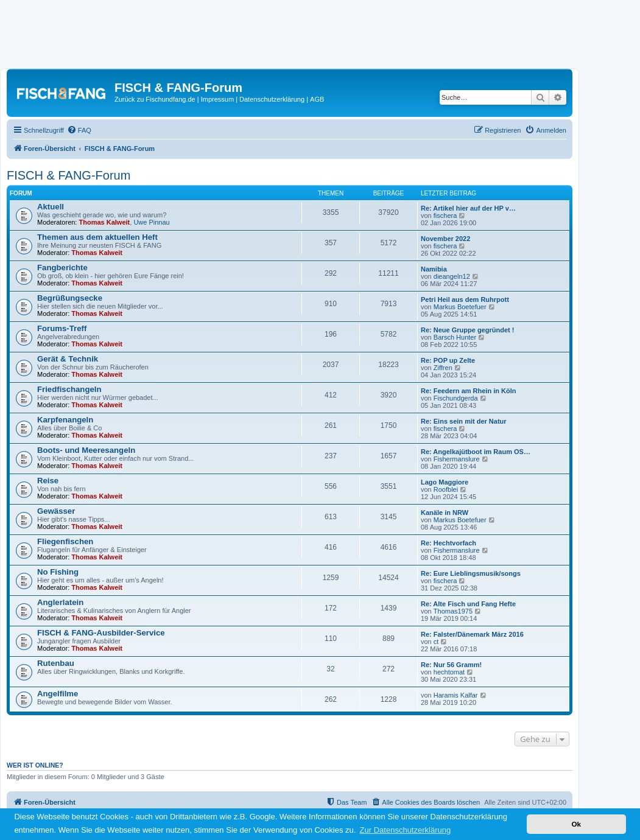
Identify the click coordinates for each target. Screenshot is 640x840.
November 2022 (445, 239)
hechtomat (449, 672)
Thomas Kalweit (105, 222)
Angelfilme (58, 694)
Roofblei (446, 489)
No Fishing (58, 572)
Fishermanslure (457, 459)
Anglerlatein (60, 602)
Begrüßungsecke (70, 298)
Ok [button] (576, 824)
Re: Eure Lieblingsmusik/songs (471, 573)
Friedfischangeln (69, 389)
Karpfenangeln (65, 420)
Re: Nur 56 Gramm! (451, 665)
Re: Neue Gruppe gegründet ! (467, 330)
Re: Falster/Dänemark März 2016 (472, 634)
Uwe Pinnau (151, 222)
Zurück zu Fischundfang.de (155, 99)
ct (436, 642)
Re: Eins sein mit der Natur (464, 421)
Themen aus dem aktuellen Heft (97, 237)
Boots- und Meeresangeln (86, 450)
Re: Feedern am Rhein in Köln (468, 391)
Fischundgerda (456, 398)
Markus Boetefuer (460, 307)
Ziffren (443, 368)
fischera (445, 215)
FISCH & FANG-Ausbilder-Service (101, 633)
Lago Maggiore (445, 482)
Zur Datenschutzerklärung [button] (406, 830)
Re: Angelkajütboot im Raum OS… (476, 452)
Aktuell (51, 207)
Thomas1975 (453, 611)
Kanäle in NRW (445, 513)
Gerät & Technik (68, 359)
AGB (317, 99)
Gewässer (56, 511)
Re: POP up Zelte (448, 360)
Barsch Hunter (455, 337)
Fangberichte (62, 268)
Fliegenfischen (65, 541)
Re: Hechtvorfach (448, 543)
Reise (48, 481)
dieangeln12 (452, 276)
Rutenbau (56, 663)
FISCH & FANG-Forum (69, 175)
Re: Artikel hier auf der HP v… (468, 208)
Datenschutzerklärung (272, 99)
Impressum (217, 99)
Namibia (434, 269)
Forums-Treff (62, 328)
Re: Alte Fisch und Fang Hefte (468, 604)
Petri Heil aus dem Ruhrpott (465, 299)
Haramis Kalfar (456, 695)
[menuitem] (79, 130)
